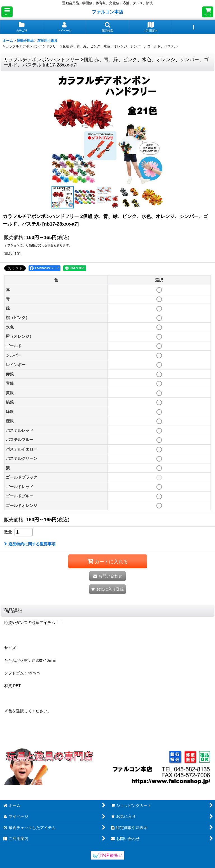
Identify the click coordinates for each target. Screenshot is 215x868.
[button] (7, 12)
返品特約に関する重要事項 (30, 544)
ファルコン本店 (109, 12)
